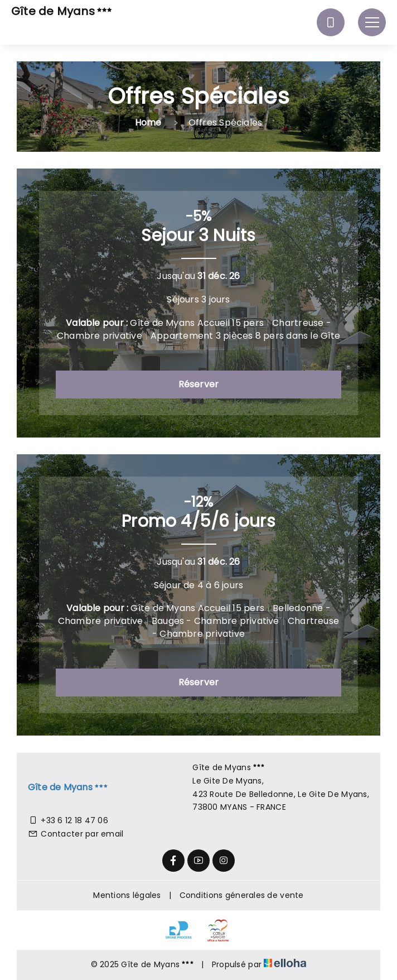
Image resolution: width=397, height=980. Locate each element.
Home (148, 122)
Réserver (199, 384)
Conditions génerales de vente (242, 895)
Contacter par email (76, 834)
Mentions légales (127, 895)
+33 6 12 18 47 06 (68, 820)
